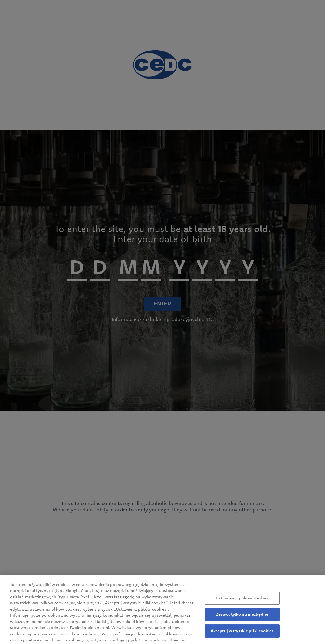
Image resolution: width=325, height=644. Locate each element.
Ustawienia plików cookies (242, 603)
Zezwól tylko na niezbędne (242, 619)
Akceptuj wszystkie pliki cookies (242, 635)
